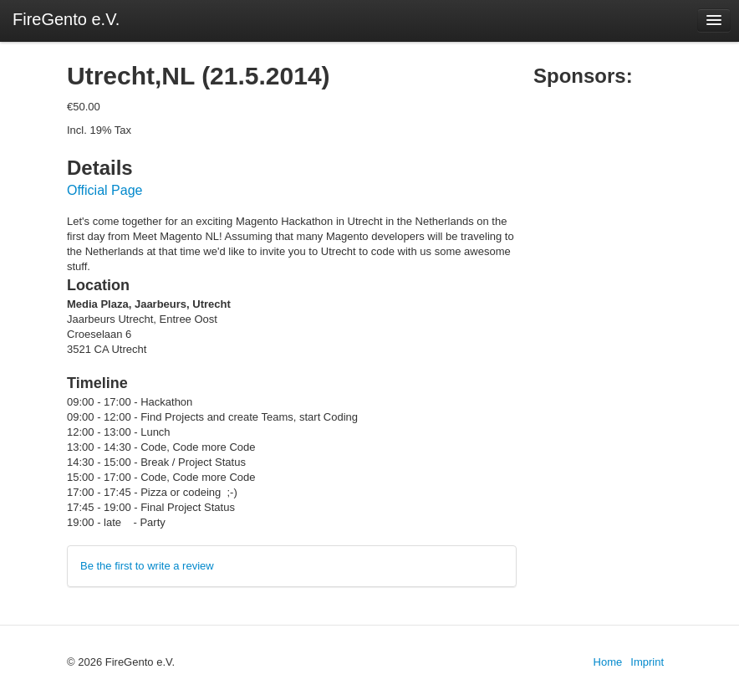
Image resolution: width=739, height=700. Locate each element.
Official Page (104, 190)
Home (608, 662)
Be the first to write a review (147, 566)
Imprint (647, 662)
